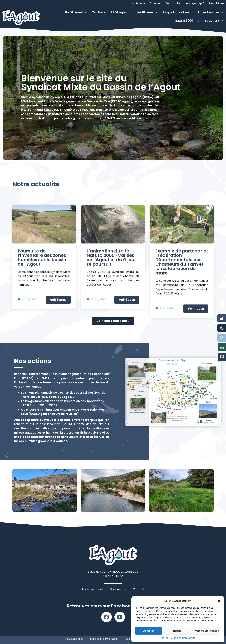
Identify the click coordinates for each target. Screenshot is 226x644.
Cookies (164, 638)
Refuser (178, 631)
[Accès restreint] (222, 318)
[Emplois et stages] (222, 347)
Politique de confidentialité (183, 638)
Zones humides (211, 12)
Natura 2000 (184, 21)
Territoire (99, 12)
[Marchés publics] (222, 357)
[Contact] (222, 328)
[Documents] (222, 338)
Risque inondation (178, 12)
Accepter (148, 631)
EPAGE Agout (76, 12)
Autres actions (211, 21)
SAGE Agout (121, 12)
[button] (219, 601)
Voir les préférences (207, 631)
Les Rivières (147, 12)
